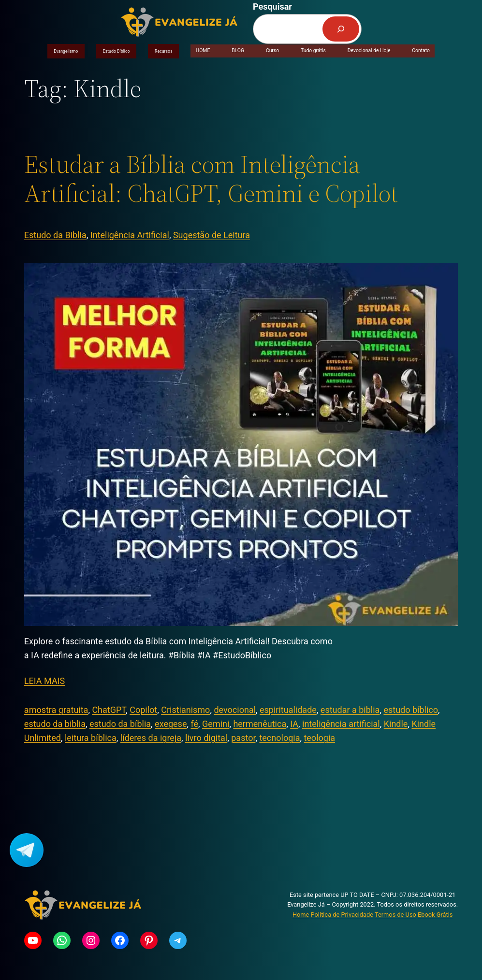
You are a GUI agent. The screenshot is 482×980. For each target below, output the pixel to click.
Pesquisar (272, 7)
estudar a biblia (350, 710)
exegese (171, 724)
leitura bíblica (91, 738)
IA (294, 724)
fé (194, 724)
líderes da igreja (151, 738)
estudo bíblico (411, 710)
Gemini (216, 724)
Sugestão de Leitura (212, 235)
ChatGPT (109, 710)
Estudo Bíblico (117, 51)
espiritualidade (288, 710)
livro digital (206, 738)
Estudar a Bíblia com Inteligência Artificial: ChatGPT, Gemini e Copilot (211, 179)
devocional (235, 710)
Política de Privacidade (342, 915)
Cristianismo (185, 710)
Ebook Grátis (435, 915)
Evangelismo (66, 51)
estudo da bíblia (120, 724)
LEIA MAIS (44, 681)
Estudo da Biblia (55, 235)
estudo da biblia (55, 724)
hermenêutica (260, 724)
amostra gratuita (56, 710)
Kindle (396, 724)
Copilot (143, 710)
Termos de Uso (395, 915)
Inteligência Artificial (130, 235)
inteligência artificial (341, 724)
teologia (319, 738)
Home (301, 915)
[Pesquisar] (341, 29)
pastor (243, 738)
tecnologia (279, 738)
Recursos (164, 51)
